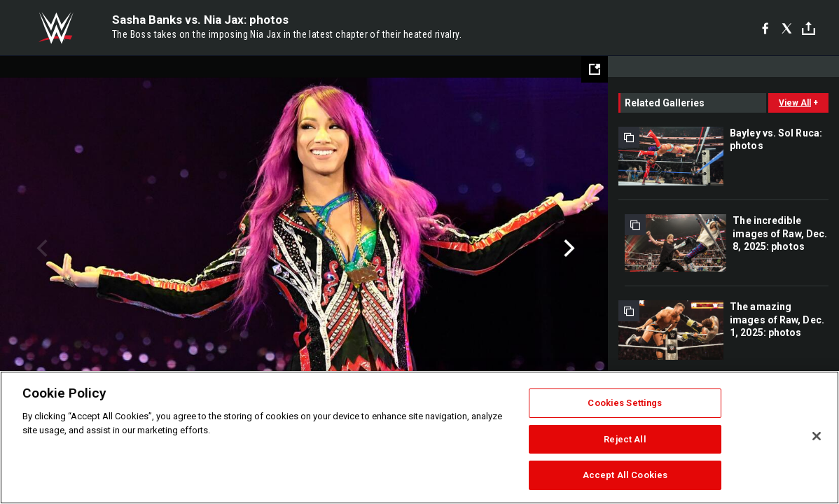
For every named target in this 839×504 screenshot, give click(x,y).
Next (568, 248)
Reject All (625, 439)
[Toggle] (809, 28)
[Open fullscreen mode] (595, 69)
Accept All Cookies (625, 475)
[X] (787, 28)
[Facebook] (765, 28)
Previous (40, 248)
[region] (419, 437)
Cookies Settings (625, 403)
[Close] (817, 436)
